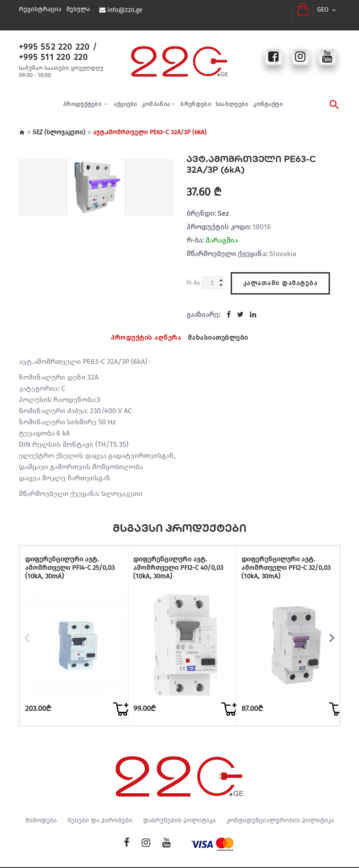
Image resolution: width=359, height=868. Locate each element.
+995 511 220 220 (50, 49)
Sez (223, 206)
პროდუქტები (83, 96)
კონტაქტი (268, 96)
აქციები (125, 96)
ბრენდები (195, 96)
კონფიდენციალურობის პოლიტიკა (280, 799)
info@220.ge (125, 10)
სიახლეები (232, 96)
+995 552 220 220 (51, 39)
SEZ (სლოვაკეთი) (59, 125)
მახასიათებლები (219, 328)
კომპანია (156, 96)
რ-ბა (193, 275)
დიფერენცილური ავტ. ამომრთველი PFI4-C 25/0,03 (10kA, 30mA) (69, 558)
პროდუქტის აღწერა (145, 328)
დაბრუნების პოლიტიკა (179, 799)
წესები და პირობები (100, 799)
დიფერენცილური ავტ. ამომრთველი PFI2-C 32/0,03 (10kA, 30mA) (285, 558)
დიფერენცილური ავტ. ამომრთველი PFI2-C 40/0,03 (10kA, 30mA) (178, 558)
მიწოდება (41, 799)
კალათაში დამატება (281, 273)
